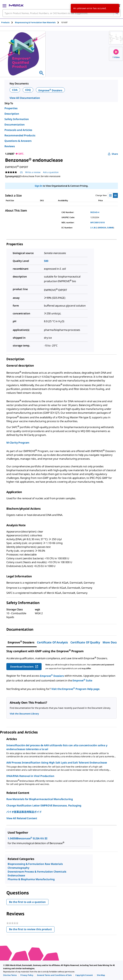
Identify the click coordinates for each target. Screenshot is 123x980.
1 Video (116, 54)
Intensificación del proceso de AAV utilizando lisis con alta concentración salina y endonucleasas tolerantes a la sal (57, 747)
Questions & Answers (18, 141)
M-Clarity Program (18, 443)
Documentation (15, 125)
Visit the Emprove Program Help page (75, 689)
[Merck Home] (16, 5)
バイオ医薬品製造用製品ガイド (24, 812)
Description (12, 114)
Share (113, 154)
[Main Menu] (4, 5)
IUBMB (110, 228)
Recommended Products (20, 135)
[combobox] (62, 13)
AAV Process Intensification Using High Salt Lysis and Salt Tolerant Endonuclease (57, 763)
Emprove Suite (82, 680)
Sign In (38, 186)
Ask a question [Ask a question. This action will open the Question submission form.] (51, 172)
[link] (10, 975)
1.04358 (12, 838)
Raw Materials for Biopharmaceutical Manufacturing (40, 799)
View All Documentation (25, 98)
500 (46, 261)
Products (5, 22)
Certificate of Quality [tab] (85, 642)
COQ (28, 90)
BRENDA (102, 228)
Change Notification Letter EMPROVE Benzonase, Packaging (44, 805)
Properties (11, 108)
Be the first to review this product (32, 930)
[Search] (117, 13)
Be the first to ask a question (27, 902)
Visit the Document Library (24, 714)
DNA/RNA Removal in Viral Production (30, 776)
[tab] (8, 22)
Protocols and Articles (18, 130)
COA (15, 90)
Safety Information (17, 119)
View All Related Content (22, 818)
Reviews (10, 146)
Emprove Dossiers (50, 90)
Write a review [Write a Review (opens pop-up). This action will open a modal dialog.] (33, 172)
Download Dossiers (24, 667)
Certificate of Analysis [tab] (52, 642)
